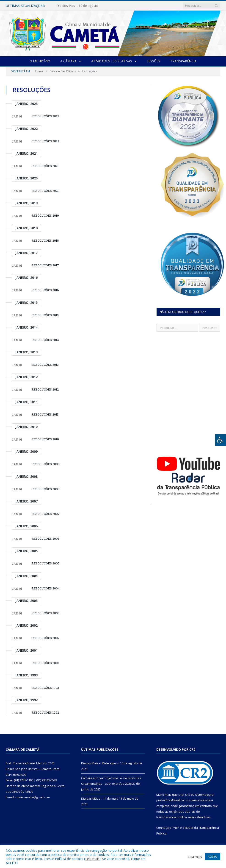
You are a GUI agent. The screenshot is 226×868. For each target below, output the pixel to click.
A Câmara (68, 61)
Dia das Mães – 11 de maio (100, 798)
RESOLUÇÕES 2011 (45, 414)
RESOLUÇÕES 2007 (46, 514)
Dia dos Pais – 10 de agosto (77, 6)
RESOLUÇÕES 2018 (45, 240)
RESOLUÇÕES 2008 (46, 489)
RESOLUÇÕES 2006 (46, 539)
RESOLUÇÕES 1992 (45, 712)
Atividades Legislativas (112, 61)
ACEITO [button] (213, 857)
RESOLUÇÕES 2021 (45, 166)
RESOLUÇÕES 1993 (45, 688)
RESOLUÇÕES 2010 (45, 439)
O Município (40, 61)
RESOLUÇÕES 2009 (46, 464)
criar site (184, 795)
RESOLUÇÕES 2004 (46, 588)
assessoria (205, 800)
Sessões (153, 61)
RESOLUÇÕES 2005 (45, 563)
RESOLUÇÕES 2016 (45, 290)
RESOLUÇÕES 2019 (45, 215)
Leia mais (92, 859)
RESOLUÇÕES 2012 (45, 389)
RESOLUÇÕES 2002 (45, 638)
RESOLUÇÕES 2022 (45, 141)
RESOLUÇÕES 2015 (45, 315)
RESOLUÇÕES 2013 (45, 365)
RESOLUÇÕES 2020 (45, 191)
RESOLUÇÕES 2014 (45, 340)
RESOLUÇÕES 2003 (45, 613)
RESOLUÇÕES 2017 (45, 265)
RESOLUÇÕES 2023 (45, 116)
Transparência (183, 61)
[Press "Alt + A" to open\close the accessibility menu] (220, 440)
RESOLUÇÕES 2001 (45, 663)
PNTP (176, 828)
